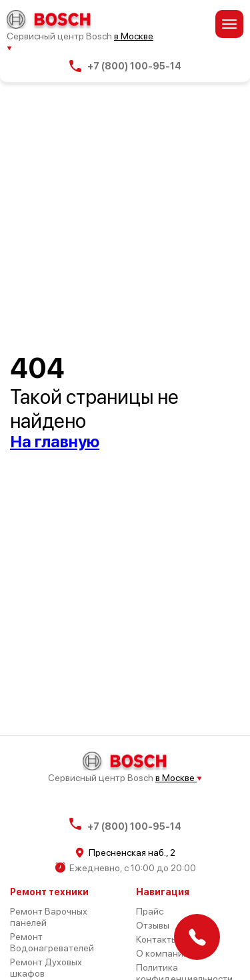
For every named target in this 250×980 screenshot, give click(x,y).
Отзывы (153, 925)
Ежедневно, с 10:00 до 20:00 (125, 868)
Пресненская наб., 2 (125, 852)
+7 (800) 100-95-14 (125, 66)
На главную (55, 442)
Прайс (150, 911)
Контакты (157, 939)
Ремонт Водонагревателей (52, 942)
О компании (162, 953)
